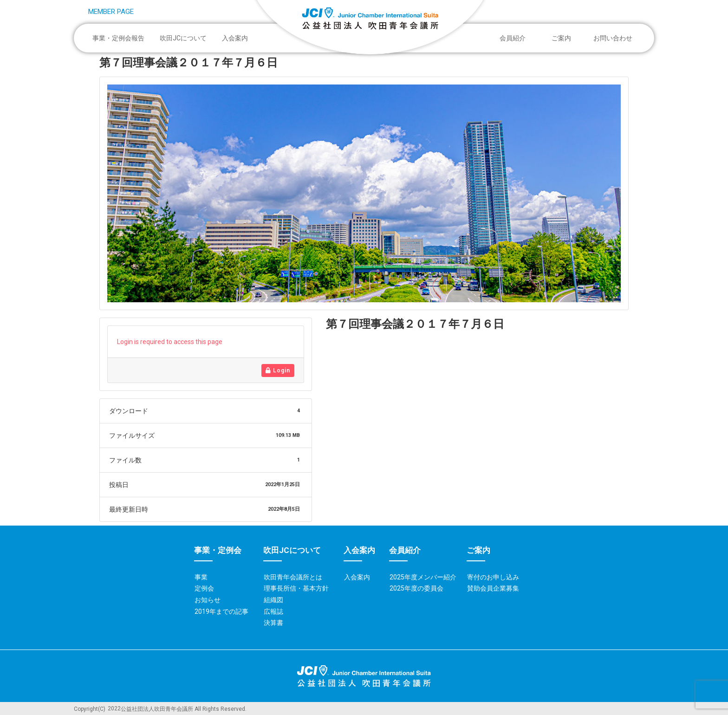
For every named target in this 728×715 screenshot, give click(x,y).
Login (278, 370)
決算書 (273, 623)
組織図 (273, 600)
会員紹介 (515, 38)
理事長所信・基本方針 (296, 588)
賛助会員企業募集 (493, 588)
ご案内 (564, 38)
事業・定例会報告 (121, 38)
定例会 (204, 588)
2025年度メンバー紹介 (423, 577)
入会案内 (235, 38)
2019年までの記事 (221, 611)
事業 (201, 577)
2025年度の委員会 (416, 588)
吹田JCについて (185, 38)
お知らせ (208, 600)
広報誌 (273, 611)
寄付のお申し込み (493, 577)
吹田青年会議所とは (293, 577)
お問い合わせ (613, 38)
